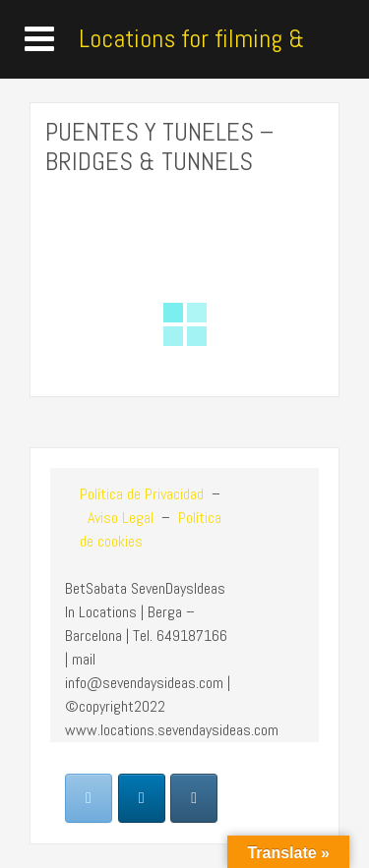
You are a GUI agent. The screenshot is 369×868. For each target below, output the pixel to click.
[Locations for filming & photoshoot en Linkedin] (142, 798)
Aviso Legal (119, 518)
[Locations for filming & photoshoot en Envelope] (89, 798)
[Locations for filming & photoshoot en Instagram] (194, 798)
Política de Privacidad (142, 494)
